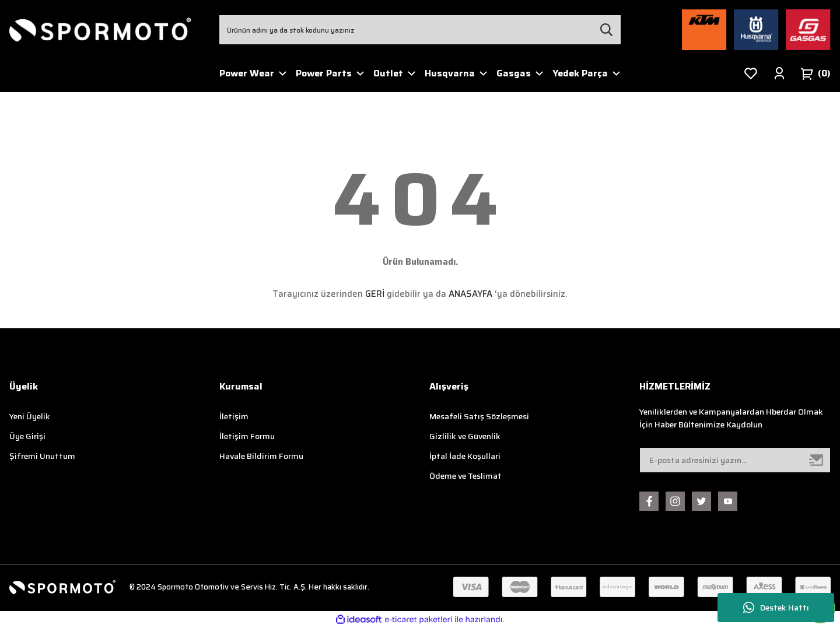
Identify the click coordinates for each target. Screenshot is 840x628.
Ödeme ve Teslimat (466, 476)
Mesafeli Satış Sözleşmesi (479, 416)
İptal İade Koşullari (465, 456)
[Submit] (817, 460)
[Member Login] (779, 73)
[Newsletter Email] (735, 460)
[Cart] (815, 73)
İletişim (234, 416)
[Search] (420, 30)
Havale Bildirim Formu (261, 456)
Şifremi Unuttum (42, 456)
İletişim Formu (247, 436)
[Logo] (100, 30)
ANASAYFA (470, 294)
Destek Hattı (776, 608)
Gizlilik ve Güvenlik (465, 436)
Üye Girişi (27, 436)
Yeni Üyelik (30, 416)
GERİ (375, 294)
